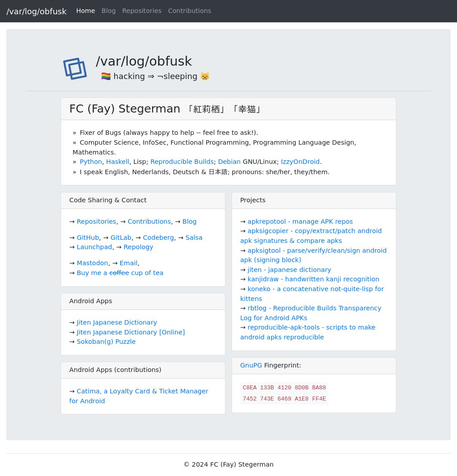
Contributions (189, 11)
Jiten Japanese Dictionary (117, 322)
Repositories (142, 11)
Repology (139, 247)
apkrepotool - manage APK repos (300, 221)
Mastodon (92, 263)
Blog (109, 11)
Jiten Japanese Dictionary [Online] (131, 332)
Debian (229, 162)
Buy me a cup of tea (120, 273)
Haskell (118, 162)
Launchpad (94, 247)
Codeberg (158, 238)
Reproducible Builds (182, 162)
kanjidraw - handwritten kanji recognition (314, 279)
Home (86, 11)
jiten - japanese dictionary (290, 270)
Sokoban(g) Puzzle (106, 342)
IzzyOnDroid (301, 162)
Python (91, 162)
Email (129, 263)
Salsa (194, 238)
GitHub (88, 238)
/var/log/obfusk (36, 11)
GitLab (121, 238)
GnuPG (251, 365)
